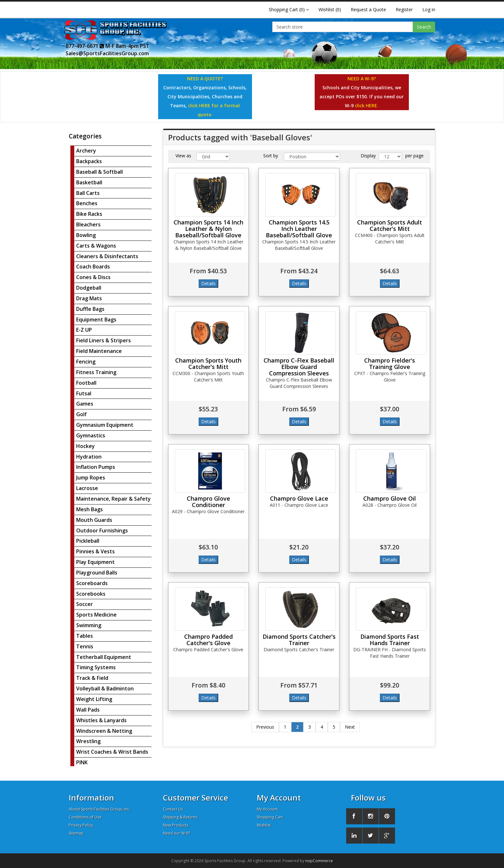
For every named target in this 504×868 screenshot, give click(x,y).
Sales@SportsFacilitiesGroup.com (107, 53)
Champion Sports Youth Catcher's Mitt (208, 364)
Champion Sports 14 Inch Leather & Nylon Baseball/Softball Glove (208, 229)
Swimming (89, 625)
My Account (267, 809)
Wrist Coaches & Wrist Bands (112, 752)
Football (86, 383)
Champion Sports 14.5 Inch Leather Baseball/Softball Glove (299, 229)
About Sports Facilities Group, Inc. (99, 809)
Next (350, 727)
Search (424, 27)
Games (85, 404)
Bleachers (88, 224)
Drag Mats (89, 298)
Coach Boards (93, 267)
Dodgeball (89, 288)
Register (404, 9)
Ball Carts (88, 193)
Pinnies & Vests (95, 551)
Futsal (84, 393)
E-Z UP (84, 330)
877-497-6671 (85, 46)
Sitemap (76, 833)
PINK (82, 762)
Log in (429, 9)
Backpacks (89, 161)
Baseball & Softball (99, 172)
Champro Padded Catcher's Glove (208, 640)
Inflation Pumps (96, 467)
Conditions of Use (85, 817)
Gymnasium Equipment (105, 425)
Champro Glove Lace (299, 498)
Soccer (85, 604)
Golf (81, 414)
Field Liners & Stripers (104, 340)
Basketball (89, 182)
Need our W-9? (176, 833)
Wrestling (88, 741)
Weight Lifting (94, 699)
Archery (86, 151)
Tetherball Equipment (104, 657)
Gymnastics (91, 435)
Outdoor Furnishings (102, 530)
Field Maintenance (99, 351)
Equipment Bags (96, 320)
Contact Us (173, 809)
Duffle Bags (90, 309)
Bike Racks (89, 214)
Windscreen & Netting (104, 731)
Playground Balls (97, 573)
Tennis (85, 646)
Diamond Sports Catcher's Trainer (299, 640)
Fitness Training (96, 372)
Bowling (86, 235)
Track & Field (92, 678)
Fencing (86, 362)
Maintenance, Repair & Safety (113, 499)
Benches (87, 203)
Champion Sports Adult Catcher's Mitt (390, 225)
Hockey (85, 446)
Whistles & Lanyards (101, 720)
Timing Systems (96, 667)
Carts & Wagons (96, 246)
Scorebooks (91, 594)
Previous (265, 727)
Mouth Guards (94, 520)
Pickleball (88, 541)
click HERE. (367, 105)
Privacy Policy (81, 825)
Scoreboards (92, 583)
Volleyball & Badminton (105, 688)
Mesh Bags (90, 509)
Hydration (89, 457)
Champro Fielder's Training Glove (390, 364)
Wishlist (264, 825)
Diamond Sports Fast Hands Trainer (390, 640)
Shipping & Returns (180, 817)
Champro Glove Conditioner (208, 502)
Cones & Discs (93, 277)
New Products (176, 825)
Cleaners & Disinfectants (107, 256)
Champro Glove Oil (390, 498)
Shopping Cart (270, 817)
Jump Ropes (91, 478)
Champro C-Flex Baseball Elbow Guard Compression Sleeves (299, 367)
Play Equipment (95, 562)
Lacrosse (87, 488)
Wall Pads (88, 710)
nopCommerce (319, 861)
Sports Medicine (96, 615)
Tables (85, 636)
